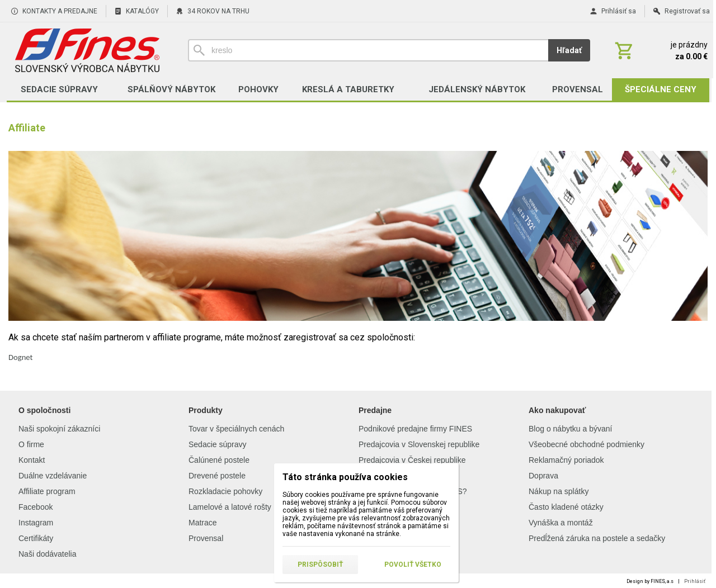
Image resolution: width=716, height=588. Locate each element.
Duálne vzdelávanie (53, 476)
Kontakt (32, 460)
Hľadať (569, 50)
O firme (31, 444)
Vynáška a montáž (561, 523)
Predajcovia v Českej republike (412, 460)
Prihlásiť (695, 581)
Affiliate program (47, 491)
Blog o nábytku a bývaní (570, 429)
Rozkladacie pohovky (225, 491)
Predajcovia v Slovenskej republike (419, 444)
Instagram (36, 523)
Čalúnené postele (219, 460)
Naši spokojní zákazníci (59, 429)
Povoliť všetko (413, 565)
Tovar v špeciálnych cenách (236, 429)
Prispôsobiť (320, 565)
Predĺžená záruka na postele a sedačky (597, 538)
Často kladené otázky (566, 507)
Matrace (203, 523)
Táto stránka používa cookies (345, 477)
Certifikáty (36, 538)
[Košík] (660, 50)
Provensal (206, 538)
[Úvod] (87, 50)
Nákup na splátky (559, 491)
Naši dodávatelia (48, 554)
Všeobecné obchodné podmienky (587, 444)
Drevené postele (217, 476)
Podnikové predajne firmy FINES (415, 429)
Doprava (543, 476)
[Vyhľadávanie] (368, 50)
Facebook (36, 507)
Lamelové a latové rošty (230, 507)
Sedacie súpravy (218, 444)
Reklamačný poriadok (566, 460)
